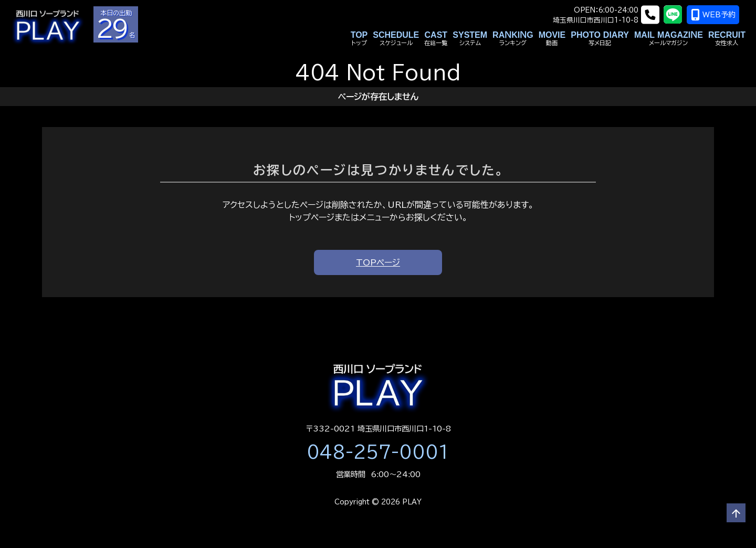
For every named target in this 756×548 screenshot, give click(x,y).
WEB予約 (720, 15)
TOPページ (378, 262)
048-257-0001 (378, 452)
